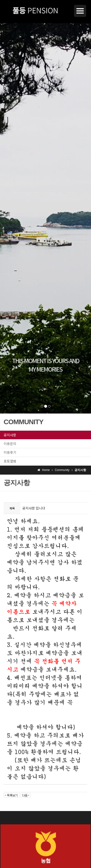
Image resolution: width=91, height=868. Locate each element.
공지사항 (10, 435)
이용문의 (10, 444)
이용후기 (10, 452)
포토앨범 (10, 461)
